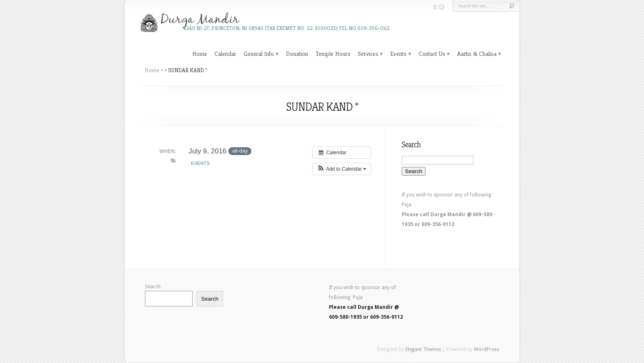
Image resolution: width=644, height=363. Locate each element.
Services (368, 54)
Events (398, 54)
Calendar (225, 54)
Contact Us (432, 54)
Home (200, 54)
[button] (342, 169)
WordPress (486, 349)
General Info (259, 54)
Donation (297, 54)
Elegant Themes (423, 349)
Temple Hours (333, 54)
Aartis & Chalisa (477, 54)
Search (153, 287)
